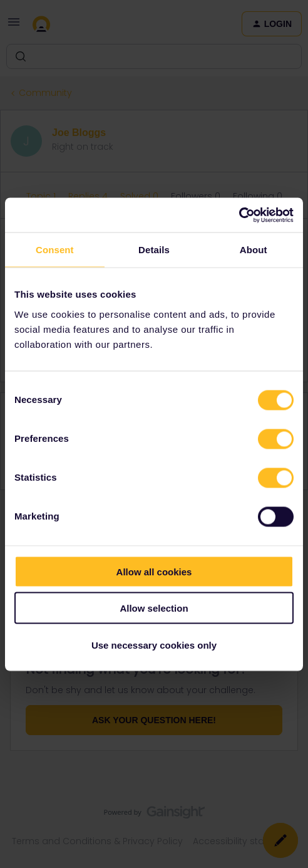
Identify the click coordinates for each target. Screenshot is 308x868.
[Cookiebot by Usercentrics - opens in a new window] (239, 215)
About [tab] (254, 250)
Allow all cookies (154, 571)
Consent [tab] (55, 250)
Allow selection (154, 608)
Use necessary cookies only (154, 645)
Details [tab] (154, 250)
